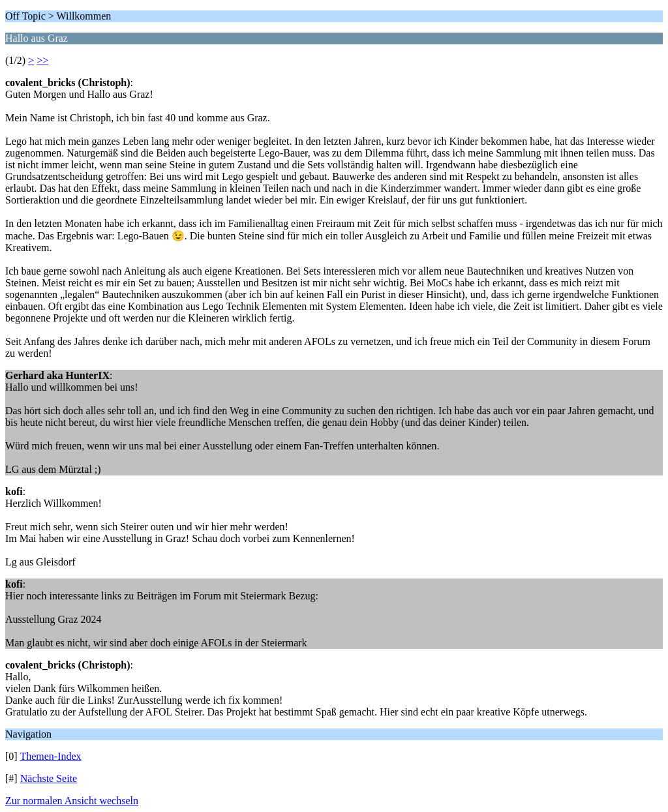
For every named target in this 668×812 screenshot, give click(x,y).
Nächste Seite (49, 778)
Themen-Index (50, 756)
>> (42, 60)
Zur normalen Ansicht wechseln (72, 801)
